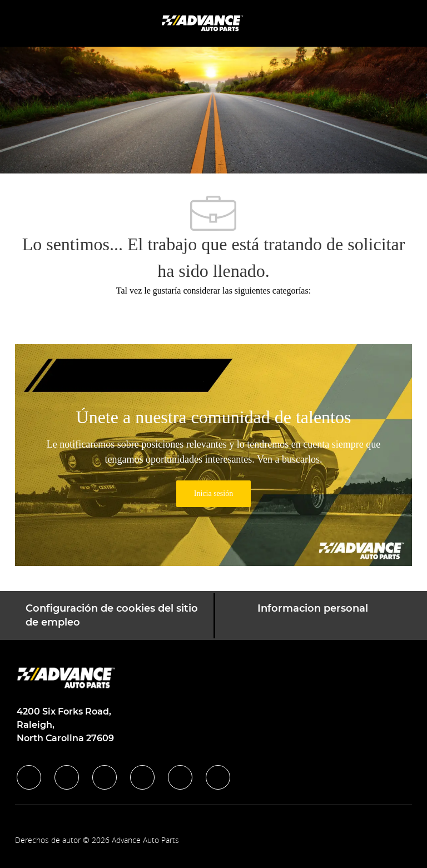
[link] (213, 494)
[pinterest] (218, 777)
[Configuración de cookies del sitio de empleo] (115, 616)
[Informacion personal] (313, 616)
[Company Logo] (203, 23)
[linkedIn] (67, 777)
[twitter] (105, 777)
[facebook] (29, 777)
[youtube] (180, 777)
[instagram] (142, 777)
